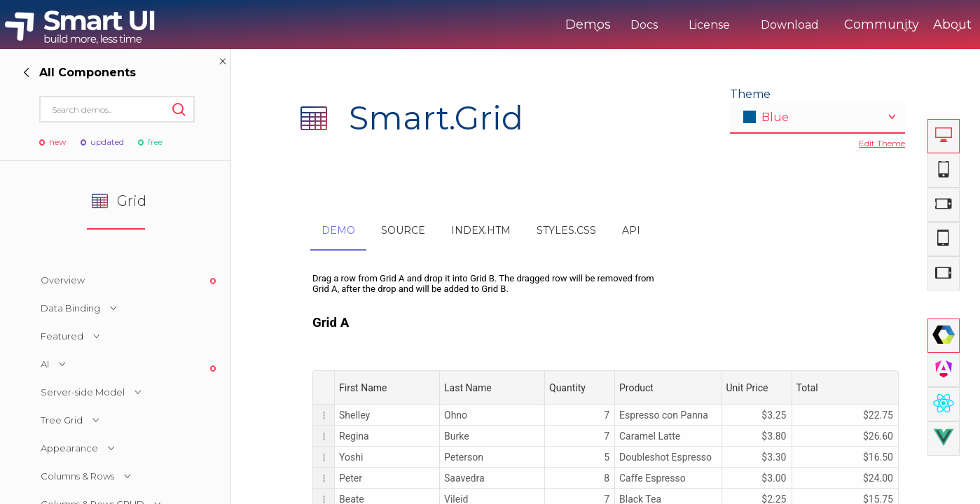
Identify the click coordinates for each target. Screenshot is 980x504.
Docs (586, 25)
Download (732, 25)
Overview (63, 280)
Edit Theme (882, 143)
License (651, 25)
